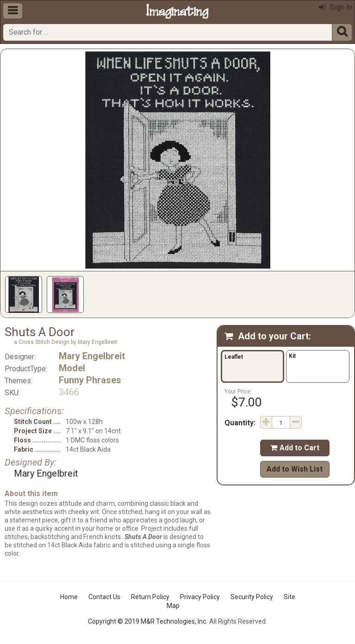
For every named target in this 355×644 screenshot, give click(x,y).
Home (69, 597)
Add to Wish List (295, 469)
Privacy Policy (200, 597)
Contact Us (104, 597)
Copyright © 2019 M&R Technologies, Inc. (148, 621)
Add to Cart (295, 448)
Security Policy (252, 597)
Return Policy (150, 597)
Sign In (336, 7)
